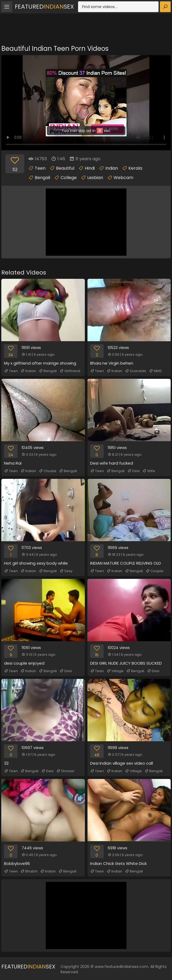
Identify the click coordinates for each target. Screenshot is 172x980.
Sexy (66, 571)
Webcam (123, 178)
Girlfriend (70, 371)
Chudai (48, 471)
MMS (155, 371)
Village (115, 671)
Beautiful (65, 168)
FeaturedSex (44, 7)
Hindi (90, 168)
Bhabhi (29, 871)
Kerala (135, 168)
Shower (65, 771)
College (69, 178)
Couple (155, 571)
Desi (134, 471)
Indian (112, 168)
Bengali (42, 178)
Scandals (136, 371)
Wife (149, 471)
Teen (40, 168)
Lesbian (95, 178)
